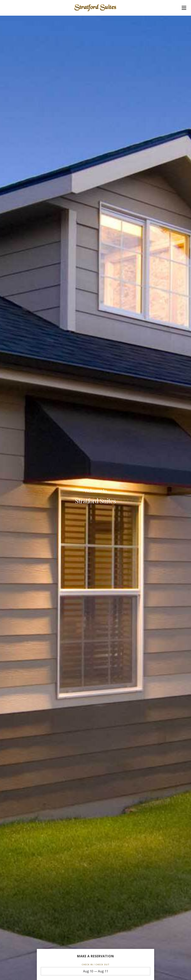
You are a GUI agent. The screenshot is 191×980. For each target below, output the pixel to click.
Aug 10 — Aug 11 (96, 971)
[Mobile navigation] (184, 9)
